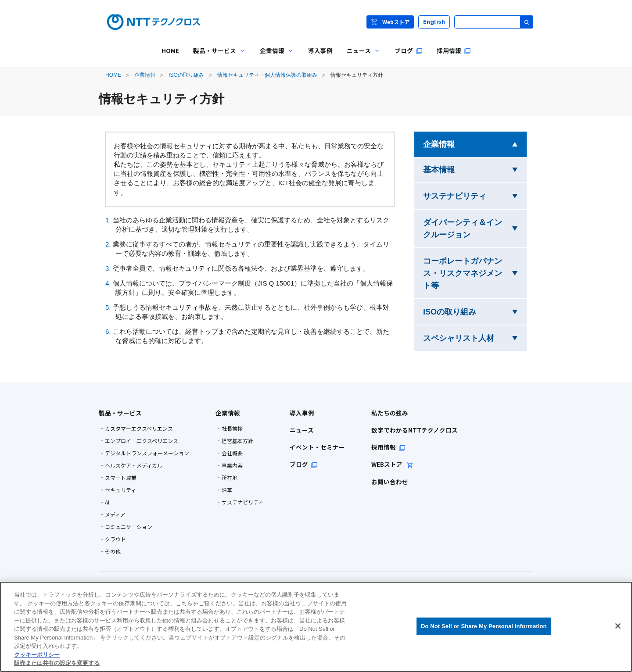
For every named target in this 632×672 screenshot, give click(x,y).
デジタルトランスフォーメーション (147, 453)
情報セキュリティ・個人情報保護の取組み (267, 75)
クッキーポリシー (37, 655)
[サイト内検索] (494, 22)
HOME (113, 75)
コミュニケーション (129, 527)
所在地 (230, 478)
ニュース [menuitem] (360, 57)
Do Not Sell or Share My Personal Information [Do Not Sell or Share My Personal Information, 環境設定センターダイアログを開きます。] (484, 626)
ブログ (304, 464)
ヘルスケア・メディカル (134, 465)
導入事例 (302, 413)
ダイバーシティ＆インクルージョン (474, 229)
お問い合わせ (390, 482)
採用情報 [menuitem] (454, 50)
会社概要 (232, 453)
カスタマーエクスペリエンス (139, 429)
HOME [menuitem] (170, 50)
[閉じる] (618, 626)
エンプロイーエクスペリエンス (142, 441)
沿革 (227, 490)
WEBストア (392, 464)
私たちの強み (390, 413)
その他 (113, 551)
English (434, 22)
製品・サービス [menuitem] (216, 57)
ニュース (302, 430)
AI (107, 502)
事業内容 (232, 465)
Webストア (390, 22)
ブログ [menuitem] (409, 50)
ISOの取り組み (186, 75)
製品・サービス (120, 413)
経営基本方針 (237, 441)
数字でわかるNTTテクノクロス (415, 430)
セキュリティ (120, 490)
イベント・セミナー (317, 447)
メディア (115, 515)
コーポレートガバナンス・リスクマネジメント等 (463, 273)
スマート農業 (121, 478)
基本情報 (466, 169)
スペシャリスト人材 (475, 337)
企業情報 (145, 75)
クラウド (115, 539)
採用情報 (388, 447)
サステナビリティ (475, 195)
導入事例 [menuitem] (320, 50)
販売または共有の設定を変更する (57, 663)
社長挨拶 (232, 429)
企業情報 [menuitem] (273, 57)
